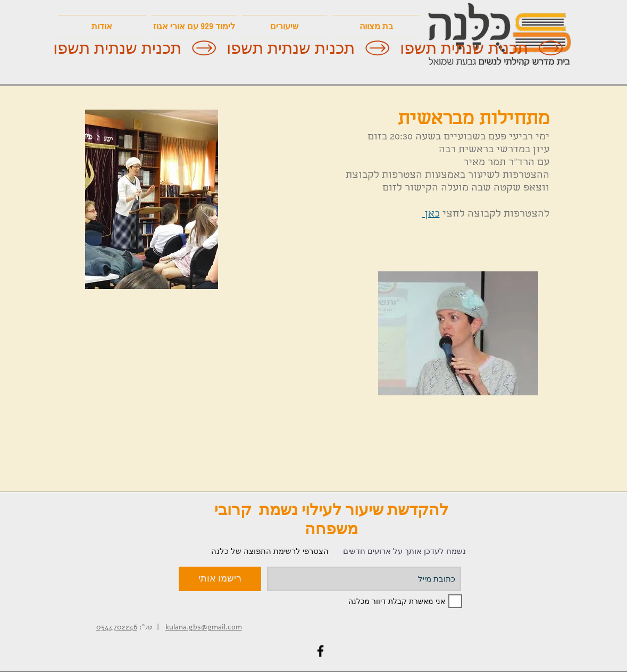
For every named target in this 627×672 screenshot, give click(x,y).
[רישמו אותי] (220, 579)
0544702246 (117, 627)
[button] (194, 27)
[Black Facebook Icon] (320, 651)
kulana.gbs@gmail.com (204, 627)
